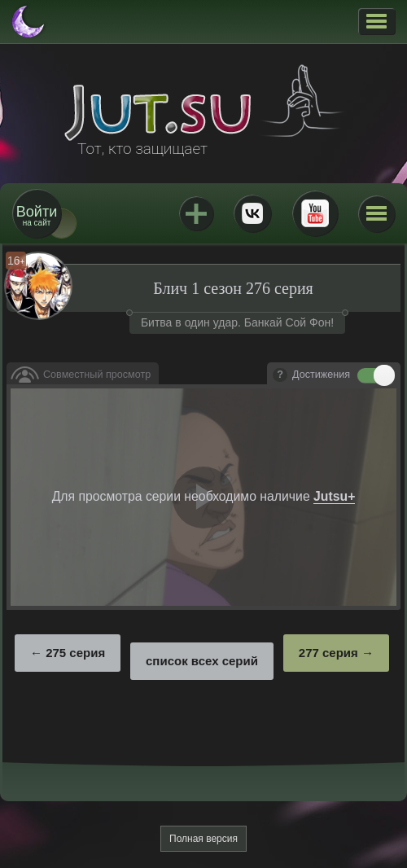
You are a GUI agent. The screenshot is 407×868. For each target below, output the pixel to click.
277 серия (328, 653)
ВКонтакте (252, 213)
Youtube (315, 213)
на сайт (37, 215)
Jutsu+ (196, 213)
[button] (376, 21)
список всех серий (202, 661)
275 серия (75, 653)
